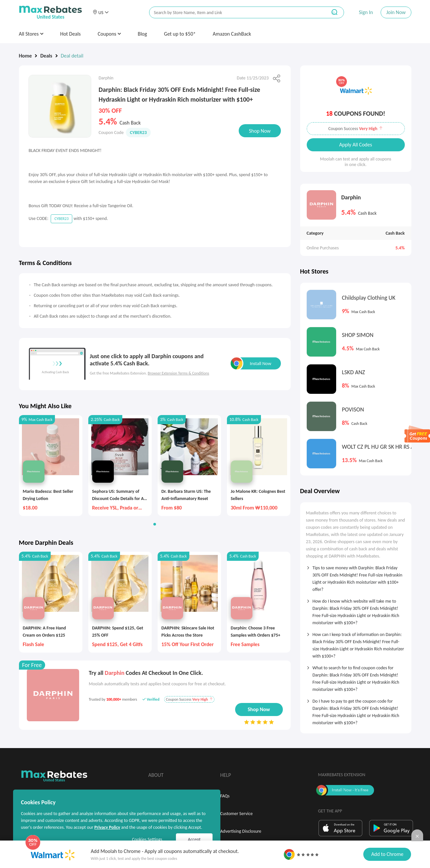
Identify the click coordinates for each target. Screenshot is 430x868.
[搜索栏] (234, 13)
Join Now (396, 12)
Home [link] (26, 56)
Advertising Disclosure (241, 831)
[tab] (356, 576)
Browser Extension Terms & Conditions (179, 373)
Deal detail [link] (72, 56)
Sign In (366, 12)
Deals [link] (46, 56)
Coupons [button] (109, 34)
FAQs (225, 796)
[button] (101, 12)
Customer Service (237, 814)
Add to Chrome (387, 854)
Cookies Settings (147, 839)
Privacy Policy (107, 827)
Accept (194, 839)
